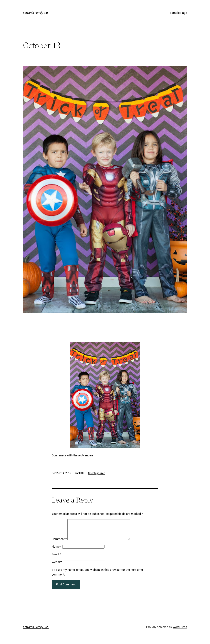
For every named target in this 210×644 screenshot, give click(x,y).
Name (57, 550)
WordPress (180, 631)
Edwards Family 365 (36, 13)
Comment (59, 543)
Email (56, 558)
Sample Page (178, 13)
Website (57, 566)
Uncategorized (97, 473)
